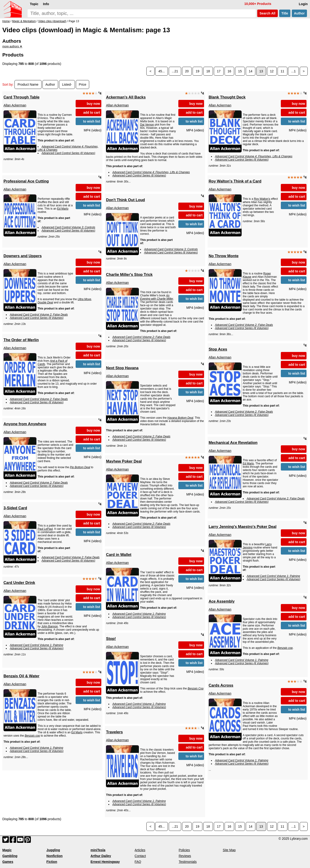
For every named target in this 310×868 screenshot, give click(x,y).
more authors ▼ (12, 46)
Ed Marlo (63, 209)
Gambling (10, 856)
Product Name (28, 84)
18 (208, 71)
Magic (7, 850)
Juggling (53, 850)
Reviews (185, 856)
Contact (140, 856)
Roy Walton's (262, 199)
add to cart (92, 112)
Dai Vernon (147, 125)
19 (197, 71)
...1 (293, 71)
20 (187, 71)
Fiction (52, 862)
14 (251, 71)
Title (285, 13)
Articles (140, 850)
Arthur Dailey (101, 856)
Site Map (229, 850)
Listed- (67, 84)
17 (219, 71)
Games (8, 862)
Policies (184, 850)
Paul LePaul (45, 529)
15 (240, 71)
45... (161, 71)
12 (272, 71)
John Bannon (50, 626)
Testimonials (188, 862)
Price (83, 84)
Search (268, 13)
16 (229, 71)
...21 (175, 71)
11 (282, 71)
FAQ (138, 862)
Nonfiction (55, 856)
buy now (93, 104)
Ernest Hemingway (105, 862)
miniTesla (98, 850)
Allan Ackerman (15, 105)
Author (299, 13)
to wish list (92, 121)
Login (303, 4)
